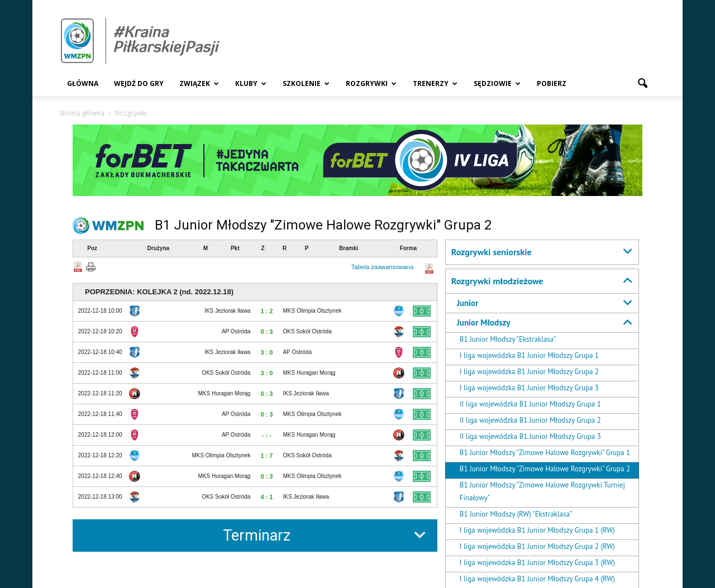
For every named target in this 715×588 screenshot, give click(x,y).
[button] (642, 84)
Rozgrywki (371, 83)
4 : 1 (266, 497)
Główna (83, 83)
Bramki (349, 248)
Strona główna (82, 113)
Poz (92, 248)
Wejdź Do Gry (139, 83)
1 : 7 (266, 456)
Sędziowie (497, 83)
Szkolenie (306, 83)
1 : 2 (266, 311)
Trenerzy (435, 83)
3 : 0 (266, 352)
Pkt (235, 248)
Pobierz (552, 83)
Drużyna (158, 248)
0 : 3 (266, 332)
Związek (199, 83)
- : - (267, 435)
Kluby (251, 83)
